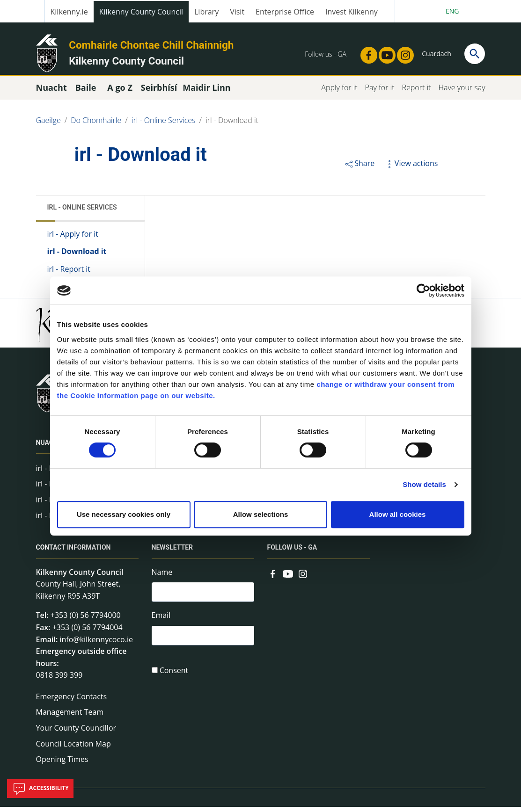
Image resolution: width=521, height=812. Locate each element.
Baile (86, 93)
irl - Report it (69, 274)
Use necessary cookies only (124, 514)
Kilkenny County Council (141, 12)
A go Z (120, 93)
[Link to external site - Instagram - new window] (403, 52)
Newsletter (172, 553)
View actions (411, 168)
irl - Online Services (164, 125)
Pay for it (380, 93)
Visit (237, 12)
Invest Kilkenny (352, 12)
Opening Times (62, 765)
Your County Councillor (76, 733)
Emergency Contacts (72, 702)
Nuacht (49, 448)
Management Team (70, 718)
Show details (424, 484)
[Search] (475, 54)
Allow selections (261, 514)
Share (359, 168)
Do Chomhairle (96, 125)
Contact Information (73, 553)
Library (206, 12)
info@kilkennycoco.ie (96, 645)
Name (162, 577)
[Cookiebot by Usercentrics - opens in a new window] (423, 290)
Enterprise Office (285, 12)
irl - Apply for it (73, 239)
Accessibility (40, 789)
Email (161, 622)
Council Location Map (73, 749)
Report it (416, 93)
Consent (174, 679)
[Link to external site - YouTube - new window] (384, 52)
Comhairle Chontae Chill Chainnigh (151, 45)
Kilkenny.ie (69, 12)
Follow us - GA (292, 553)
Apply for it (339, 93)
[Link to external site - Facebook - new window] (366, 52)
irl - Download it (232, 125)
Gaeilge (48, 125)
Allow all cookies (398, 514)
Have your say (462, 93)
